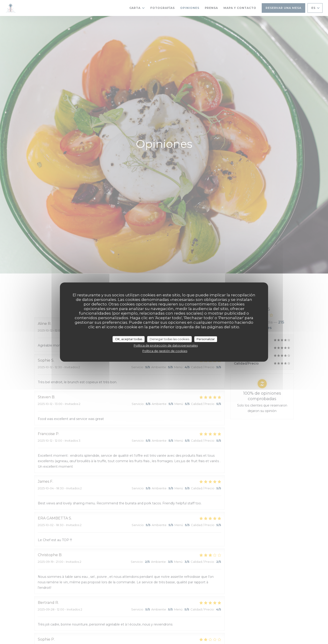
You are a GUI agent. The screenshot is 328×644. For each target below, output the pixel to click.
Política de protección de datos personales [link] (166, 345)
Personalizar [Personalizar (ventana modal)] (206, 339)
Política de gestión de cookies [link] (165, 351)
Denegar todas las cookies (169, 339)
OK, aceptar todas (129, 339)
